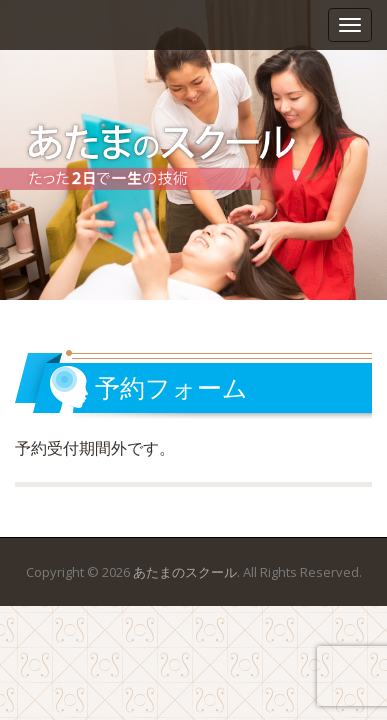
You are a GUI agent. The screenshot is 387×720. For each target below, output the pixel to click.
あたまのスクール (185, 572)
